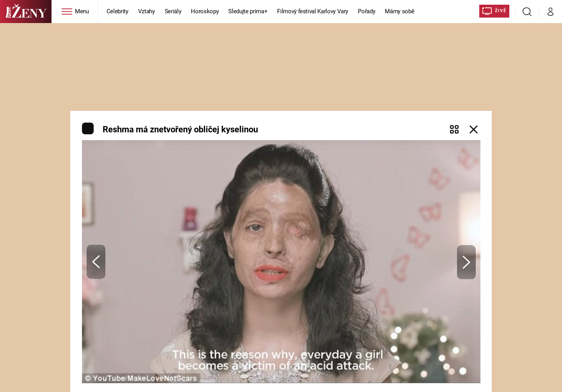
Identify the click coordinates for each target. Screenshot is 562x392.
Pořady (366, 11)
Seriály (173, 11)
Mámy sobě (399, 11)
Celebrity (117, 11)
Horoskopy (205, 11)
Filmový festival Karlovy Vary (313, 11)
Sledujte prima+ (248, 11)
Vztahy (147, 11)
